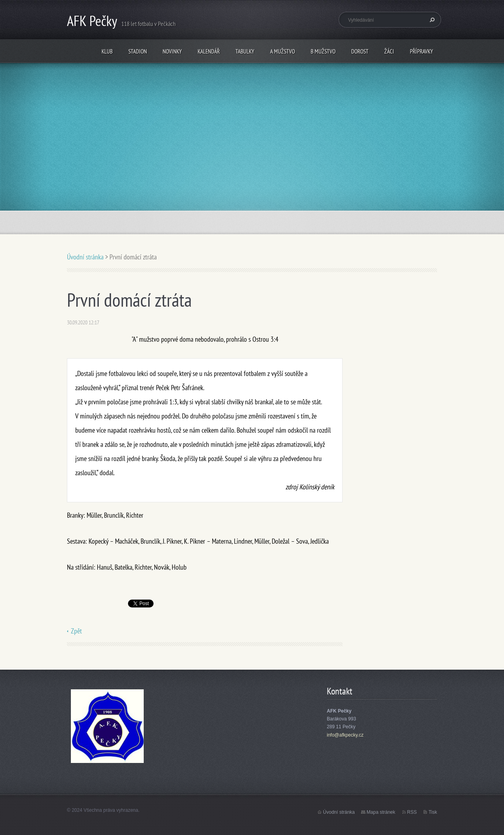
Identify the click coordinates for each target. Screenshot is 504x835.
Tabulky (245, 51)
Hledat (431, 20)
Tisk (433, 812)
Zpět (76, 631)
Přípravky (422, 51)
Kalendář (209, 51)
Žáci (389, 51)
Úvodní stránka (85, 257)
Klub (107, 51)
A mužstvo (283, 51)
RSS (412, 812)
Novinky (172, 51)
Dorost (360, 51)
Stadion (138, 51)
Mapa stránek (381, 812)
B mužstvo (323, 51)
